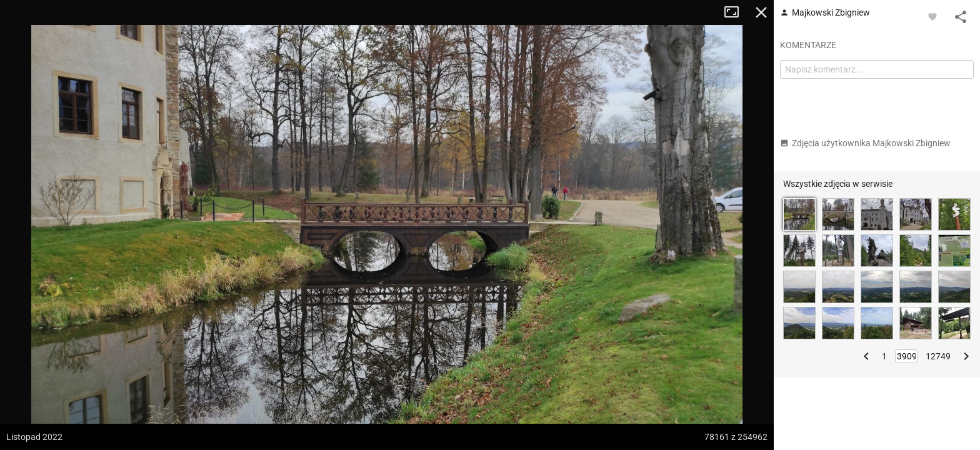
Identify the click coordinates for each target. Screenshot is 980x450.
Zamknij (761, 12)
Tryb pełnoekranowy (736, 12)
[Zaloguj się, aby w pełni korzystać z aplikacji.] (932, 16)
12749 (938, 356)
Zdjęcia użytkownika (865, 143)
